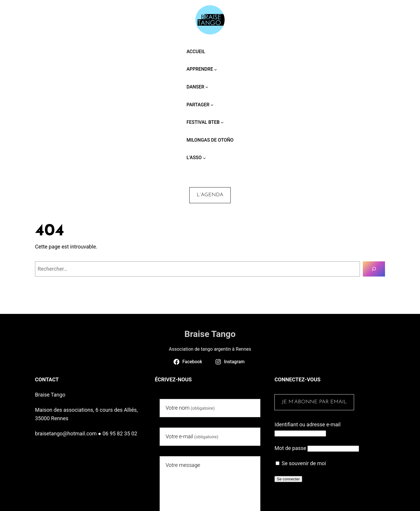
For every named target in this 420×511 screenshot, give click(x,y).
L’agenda (210, 195)
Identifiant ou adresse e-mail (307, 424)
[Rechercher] (374, 269)
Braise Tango (210, 334)
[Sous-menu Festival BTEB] (222, 122)
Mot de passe (290, 448)
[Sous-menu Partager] (212, 105)
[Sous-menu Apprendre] (216, 69)
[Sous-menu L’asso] (204, 158)
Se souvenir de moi (301, 463)
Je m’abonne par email (314, 402)
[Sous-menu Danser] (207, 87)
